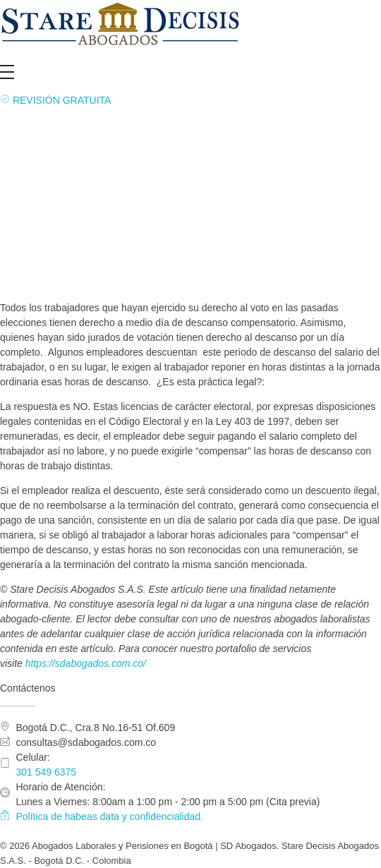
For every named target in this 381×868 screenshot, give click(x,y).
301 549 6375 (47, 772)
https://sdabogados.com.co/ (86, 663)
